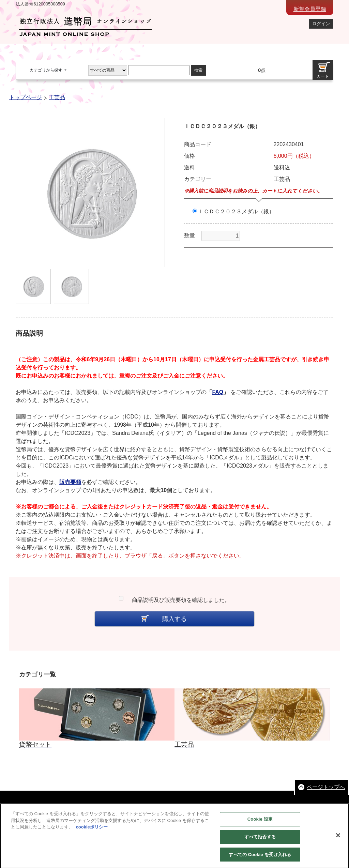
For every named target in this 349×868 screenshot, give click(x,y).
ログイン (321, 24)
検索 (198, 70)
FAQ (218, 392)
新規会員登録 (310, 9)
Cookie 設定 (260, 823)
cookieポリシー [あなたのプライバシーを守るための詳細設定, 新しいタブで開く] (92, 830)
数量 (189, 235)
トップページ (26, 97)
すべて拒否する (260, 840)
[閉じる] (338, 838)
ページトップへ (326, 787)
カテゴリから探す (47, 70)
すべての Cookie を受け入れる (260, 858)
